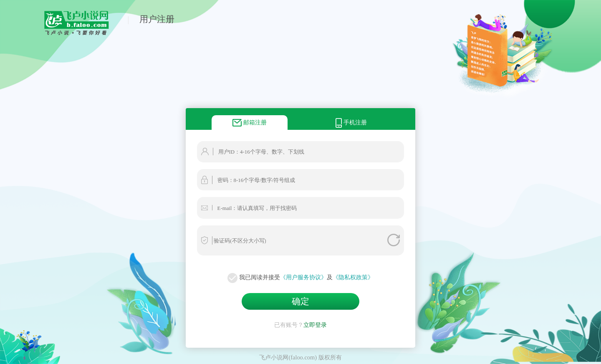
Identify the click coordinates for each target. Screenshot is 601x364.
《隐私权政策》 (353, 277)
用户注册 (157, 19)
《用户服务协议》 (303, 277)
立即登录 (315, 325)
